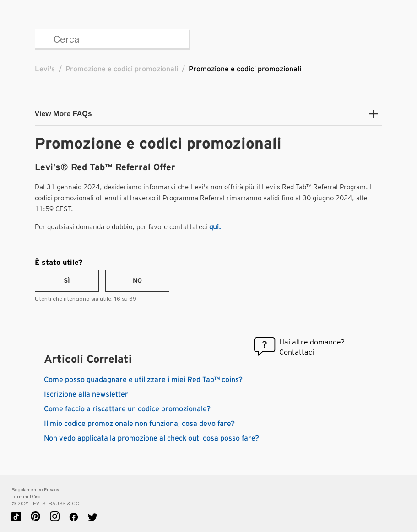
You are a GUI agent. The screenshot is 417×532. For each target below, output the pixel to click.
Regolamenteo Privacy (35, 490)
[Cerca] (112, 39)
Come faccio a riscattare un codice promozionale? (127, 409)
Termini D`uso (26, 497)
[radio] (67, 281)
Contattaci (297, 352)
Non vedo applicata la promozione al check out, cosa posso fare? (152, 438)
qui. (215, 227)
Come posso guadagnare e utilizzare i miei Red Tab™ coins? (143, 380)
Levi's (45, 69)
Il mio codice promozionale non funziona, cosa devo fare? (139, 424)
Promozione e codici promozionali (122, 69)
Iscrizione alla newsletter (86, 394)
